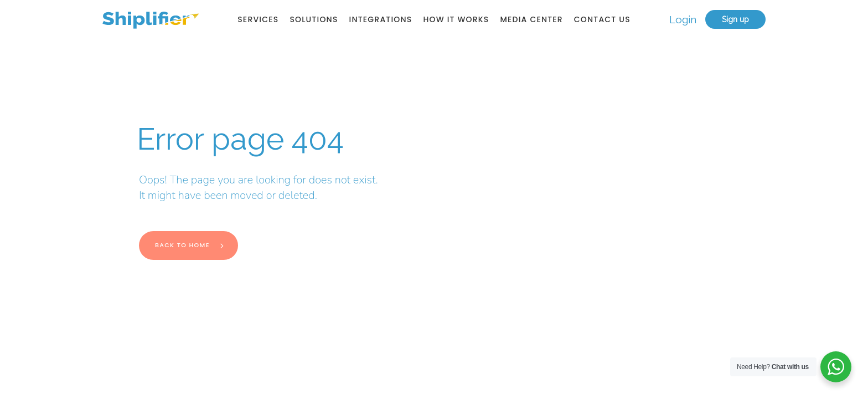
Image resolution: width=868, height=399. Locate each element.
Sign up (735, 19)
